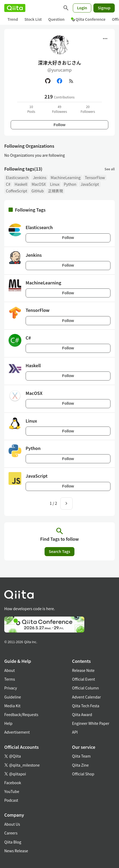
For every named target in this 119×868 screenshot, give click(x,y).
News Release (16, 851)
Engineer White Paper (91, 723)
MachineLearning (66, 177)
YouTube (12, 791)
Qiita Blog (13, 842)
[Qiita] (15, 8)
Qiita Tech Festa (86, 706)
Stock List (33, 19)
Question (56, 19)
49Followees (59, 109)
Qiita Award (82, 714)
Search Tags (59, 551)
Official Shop (83, 774)
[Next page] (66, 503)
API (75, 732)
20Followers (88, 109)
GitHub (38, 191)
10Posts (31, 109)
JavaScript (90, 184)
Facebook (13, 783)
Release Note (83, 670)
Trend (13, 19)
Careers (11, 833)
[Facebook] (59, 81)
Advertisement (17, 732)
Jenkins (39, 177)
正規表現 (55, 191)
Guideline (13, 697)
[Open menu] (105, 39)
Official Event (84, 679)
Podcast (11, 800)
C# (8, 184)
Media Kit (12, 706)
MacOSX (39, 184)
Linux (55, 184)
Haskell (21, 184)
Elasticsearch (17, 177)
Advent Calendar (86, 697)
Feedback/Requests (21, 714)
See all (110, 169)
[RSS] (71, 81)
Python (70, 184)
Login (82, 8)
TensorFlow (95, 177)
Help (8, 723)
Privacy (11, 688)
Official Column (86, 688)
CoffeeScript (17, 191)
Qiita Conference (88, 19)
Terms (10, 679)
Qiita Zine (80, 765)
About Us (12, 824)
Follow (59, 125)
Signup (104, 8)
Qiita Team (81, 756)
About (9, 670)
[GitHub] (48, 81)
